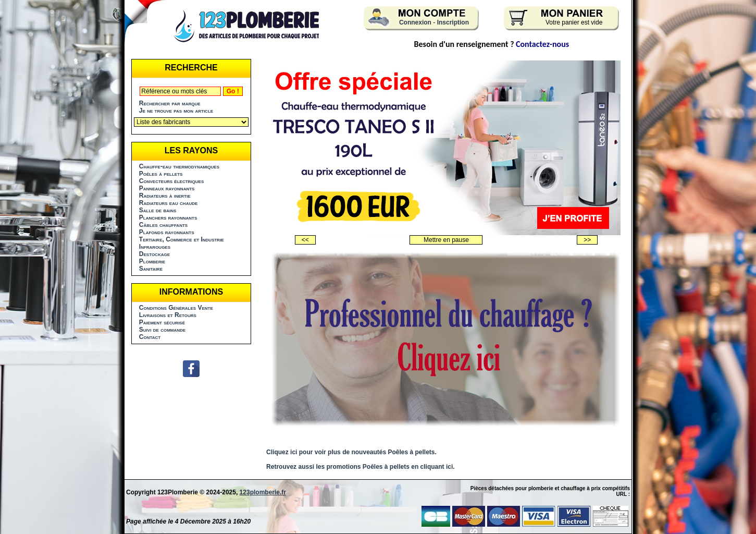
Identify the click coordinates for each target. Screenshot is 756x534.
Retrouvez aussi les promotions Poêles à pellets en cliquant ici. (360, 467)
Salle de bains (158, 210)
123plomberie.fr (263, 492)
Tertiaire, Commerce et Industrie (182, 239)
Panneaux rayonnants (167, 188)
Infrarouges (155, 247)
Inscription (453, 22)
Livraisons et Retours (168, 315)
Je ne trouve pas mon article (176, 111)
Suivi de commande (162, 330)
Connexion (415, 22)
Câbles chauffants (163, 225)
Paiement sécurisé (162, 322)
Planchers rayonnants (168, 217)
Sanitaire (151, 269)
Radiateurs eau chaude (169, 203)
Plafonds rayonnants (167, 232)
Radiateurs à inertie (165, 196)
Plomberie (152, 261)
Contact (150, 337)
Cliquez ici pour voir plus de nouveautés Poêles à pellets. (351, 452)
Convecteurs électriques (171, 181)
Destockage (154, 254)
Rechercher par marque (170, 103)
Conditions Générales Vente (176, 308)
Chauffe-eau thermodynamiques (179, 166)
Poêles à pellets (161, 174)
